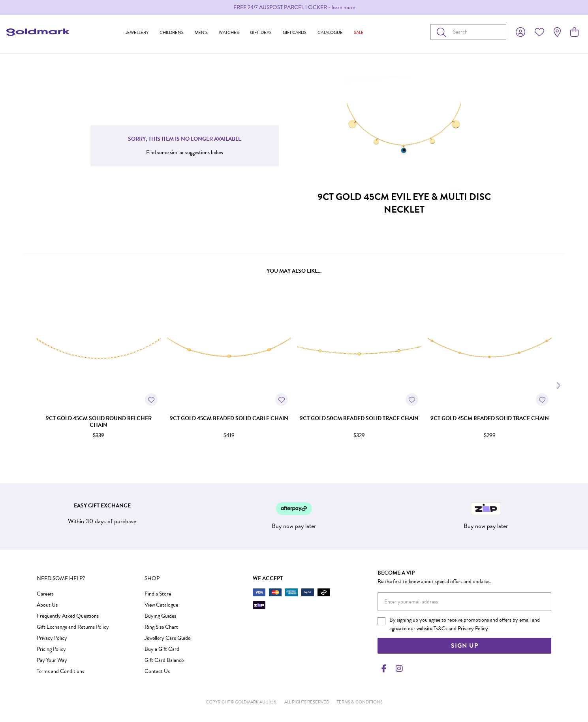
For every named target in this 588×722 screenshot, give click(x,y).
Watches (229, 33)
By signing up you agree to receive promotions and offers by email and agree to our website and (465, 624)
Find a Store (158, 594)
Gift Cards (295, 33)
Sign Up (465, 646)
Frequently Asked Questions (68, 616)
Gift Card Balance (164, 660)
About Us (47, 605)
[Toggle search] (443, 32)
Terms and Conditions (60, 671)
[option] (294, 8)
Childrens (172, 33)
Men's (201, 33)
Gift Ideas (261, 33)
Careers (45, 594)
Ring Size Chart (161, 627)
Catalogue (330, 33)
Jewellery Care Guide (167, 638)
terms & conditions (360, 702)
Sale (359, 33)
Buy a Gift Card (162, 649)
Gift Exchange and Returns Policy (73, 627)
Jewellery (137, 33)
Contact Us (157, 671)
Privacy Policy (52, 638)
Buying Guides (160, 616)
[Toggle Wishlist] (151, 400)
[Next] (558, 386)
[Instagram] (398, 669)
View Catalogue (161, 605)
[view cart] (574, 32)
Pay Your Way (52, 660)
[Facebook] (384, 669)
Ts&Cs (441, 629)
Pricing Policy (51, 649)
